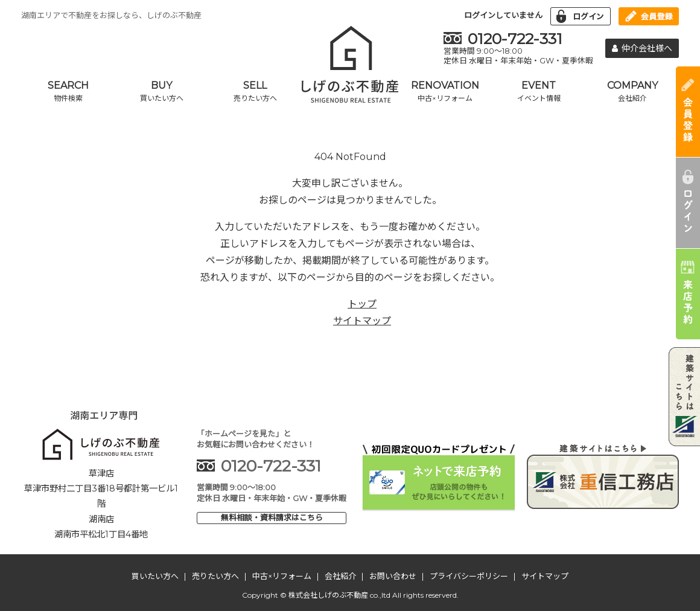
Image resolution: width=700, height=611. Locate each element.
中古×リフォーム (282, 576)
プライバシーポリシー (469, 576)
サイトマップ (362, 321)
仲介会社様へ (642, 48)
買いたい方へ (155, 576)
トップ (362, 304)
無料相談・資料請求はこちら (272, 517)
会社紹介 (340, 576)
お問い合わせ (393, 576)
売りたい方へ (215, 576)
